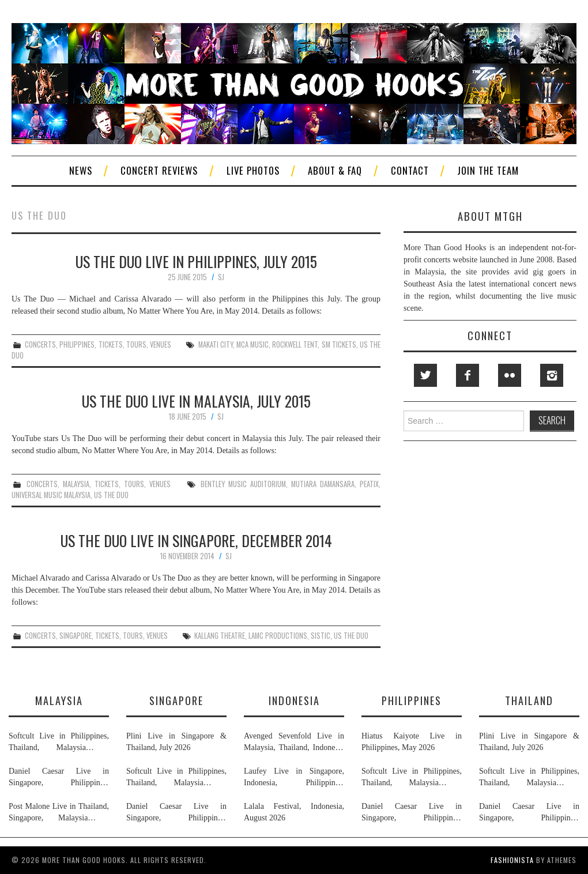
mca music (252, 344)
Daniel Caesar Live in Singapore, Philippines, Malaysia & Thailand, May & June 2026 (59, 778)
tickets (111, 344)
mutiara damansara (323, 484)
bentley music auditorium (243, 484)
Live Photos (253, 170)
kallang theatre (220, 636)
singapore (76, 636)
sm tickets (339, 344)
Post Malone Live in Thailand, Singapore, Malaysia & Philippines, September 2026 (59, 813)
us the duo (111, 495)
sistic (321, 636)
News (81, 170)
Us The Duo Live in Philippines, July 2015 (196, 261)
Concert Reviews (159, 170)
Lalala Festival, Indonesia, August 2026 (294, 812)
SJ (221, 277)
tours (136, 344)
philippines (77, 344)
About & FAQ (335, 170)
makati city (216, 344)
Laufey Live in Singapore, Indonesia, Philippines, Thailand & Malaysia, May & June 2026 (294, 778)
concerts (40, 344)
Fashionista (512, 860)
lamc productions (278, 636)
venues (161, 344)
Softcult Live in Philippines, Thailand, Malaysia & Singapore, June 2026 (59, 743)
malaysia (76, 484)
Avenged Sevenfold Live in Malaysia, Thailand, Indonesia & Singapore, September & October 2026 (294, 743)
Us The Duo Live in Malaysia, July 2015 (196, 401)
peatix (369, 484)
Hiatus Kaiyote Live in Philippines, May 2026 (412, 742)
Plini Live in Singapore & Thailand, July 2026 (176, 742)
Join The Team (488, 170)
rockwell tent (295, 344)
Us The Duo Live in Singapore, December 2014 (196, 540)
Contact (410, 170)
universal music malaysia (51, 495)
